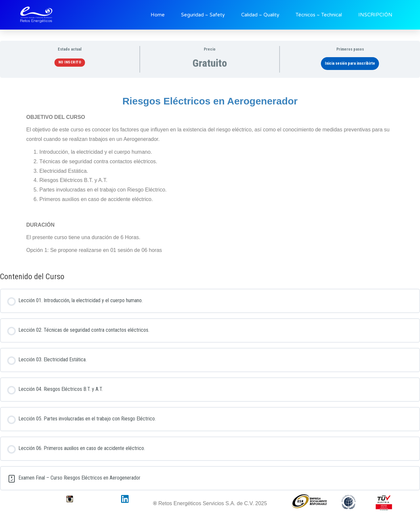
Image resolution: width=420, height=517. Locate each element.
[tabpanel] (210, 172)
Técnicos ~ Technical (319, 15)
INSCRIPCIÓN (375, 15)
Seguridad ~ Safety (203, 15)
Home (158, 15)
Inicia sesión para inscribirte (350, 63)
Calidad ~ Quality (260, 15)
